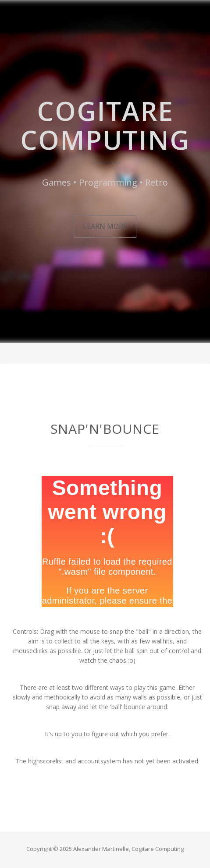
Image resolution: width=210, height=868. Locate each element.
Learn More (105, 226)
